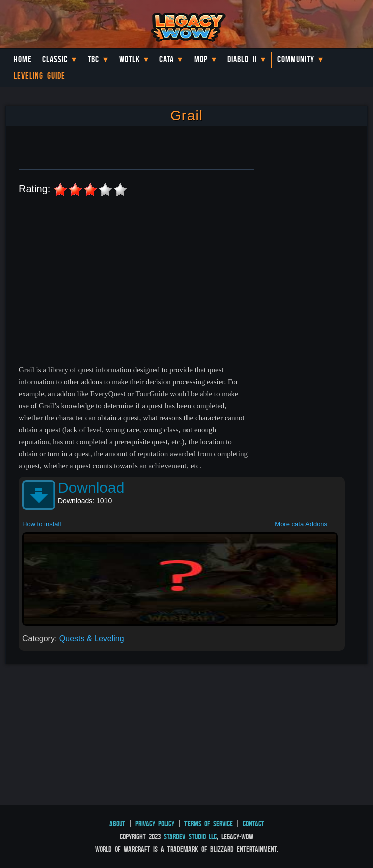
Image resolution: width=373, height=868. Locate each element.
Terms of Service (209, 824)
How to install (41, 524)
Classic (55, 59)
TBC (94, 59)
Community (296, 59)
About (117, 824)
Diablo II (242, 59)
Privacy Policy (155, 824)
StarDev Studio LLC (190, 837)
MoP (201, 59)
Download (91, 488)
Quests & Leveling (92, 638)
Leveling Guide (39, 76)
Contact (253, 824)
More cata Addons (301, 524)
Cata (167, 59)
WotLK (130, 59)
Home (23, 59)
